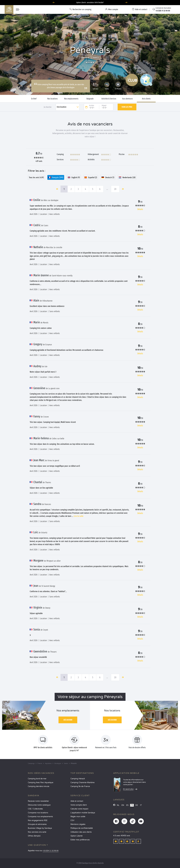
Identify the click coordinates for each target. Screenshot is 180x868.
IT (141, 805)
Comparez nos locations (38, 813)
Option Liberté (76, 836)
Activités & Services (109, 99)
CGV (72, 820)
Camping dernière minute (39, 786)
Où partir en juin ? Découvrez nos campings (90, 3)
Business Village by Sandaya (40, 828)
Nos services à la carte (37, 832)
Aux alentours (127, 99)
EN (123, 805)
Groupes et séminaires (37, 824)
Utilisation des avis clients (81, 832)
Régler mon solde (78, 817)
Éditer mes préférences (80, 840)
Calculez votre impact (79, 809)
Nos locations (52, 99)
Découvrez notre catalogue (39, 805)
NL (118, 805)
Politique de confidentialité (82, 828)
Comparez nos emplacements (40, 817)
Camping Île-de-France (80, 786)
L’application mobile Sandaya (83, 813)
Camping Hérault (78, 779)
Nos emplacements (71, 99)
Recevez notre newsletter (38, 801)
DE (137, 805)
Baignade (90, 99)
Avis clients (146, 99)
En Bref (34, 99)
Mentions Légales (78, 824)
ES (127, 805)
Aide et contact (77, 801)
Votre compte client (79, 805)
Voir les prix (127, 107)
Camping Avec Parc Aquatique (41, 783)
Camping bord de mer (37, 779)
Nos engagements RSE (38, 820)
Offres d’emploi (34, 836)
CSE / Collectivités (35, 809)
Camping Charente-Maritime (82, 783)
